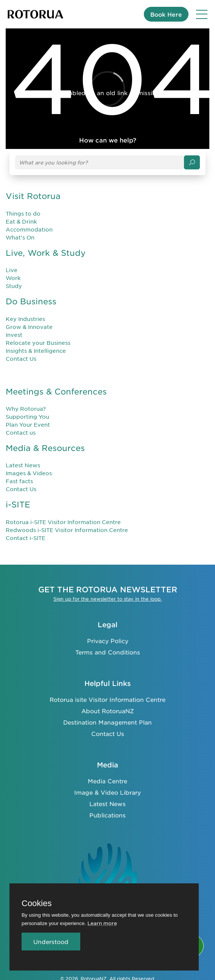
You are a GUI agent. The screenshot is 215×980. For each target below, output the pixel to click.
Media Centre (107, 781)
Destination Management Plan (107, 722)
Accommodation (29, 229)
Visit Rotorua (33, 196)
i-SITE (18, 504)
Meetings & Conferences (56, 391)
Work (13, 278)
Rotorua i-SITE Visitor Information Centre (63, 522)
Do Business (31, 301)
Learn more (102, 923)
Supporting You (27, 416)
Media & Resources (45, 448)
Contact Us (21, 358)
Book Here (166, 14)
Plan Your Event (28, 424)
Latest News (23, 465)
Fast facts (19, 481)
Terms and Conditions (108, 652)
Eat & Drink (21, 221)
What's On (20, 237)
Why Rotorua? (26, 409)
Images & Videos (29, 473)
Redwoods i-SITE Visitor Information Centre (67, 530)
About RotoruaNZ (108, 711)
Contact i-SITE (26, 538)
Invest (14, 335)
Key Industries (25, 319)
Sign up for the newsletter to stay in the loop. (107, 599)
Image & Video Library (107, 792)
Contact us (21, 432)
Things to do (23, 213)
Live (12, 270)
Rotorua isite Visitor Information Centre (107, 699)
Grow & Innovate (29, 327)
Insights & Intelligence (36, 351)
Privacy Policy (108, 641)
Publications (107, 815)
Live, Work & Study (46, 253)
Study (14, 286)
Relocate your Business (38, 343)
